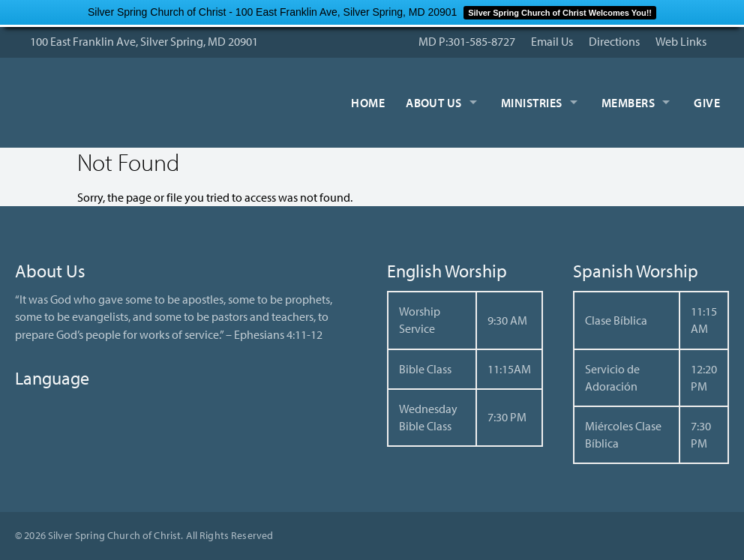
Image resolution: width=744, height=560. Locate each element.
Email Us (552, 41)
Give (707, 103)
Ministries (532, 103)
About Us (434, 103)
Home (368, 103)
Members (628, 103)
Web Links (681, 41)
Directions (614, 41)
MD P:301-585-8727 (467, 41)
